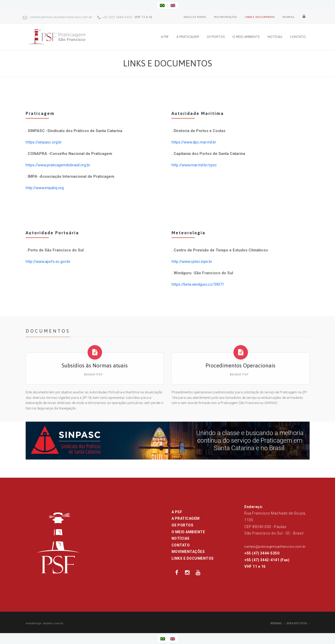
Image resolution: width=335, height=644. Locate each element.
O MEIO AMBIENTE (246, 37)
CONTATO (298, 37)
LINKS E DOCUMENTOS (260, 17)
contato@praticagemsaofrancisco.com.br (61, 17)
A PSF (165, 37)
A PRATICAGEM (188, 37)
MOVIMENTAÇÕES (226, 17)
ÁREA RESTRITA (297, 623)
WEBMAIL (289, 17)
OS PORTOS (216, 37)
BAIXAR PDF (93, 375)
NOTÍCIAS (275, 37)
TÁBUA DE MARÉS (195, 17)
